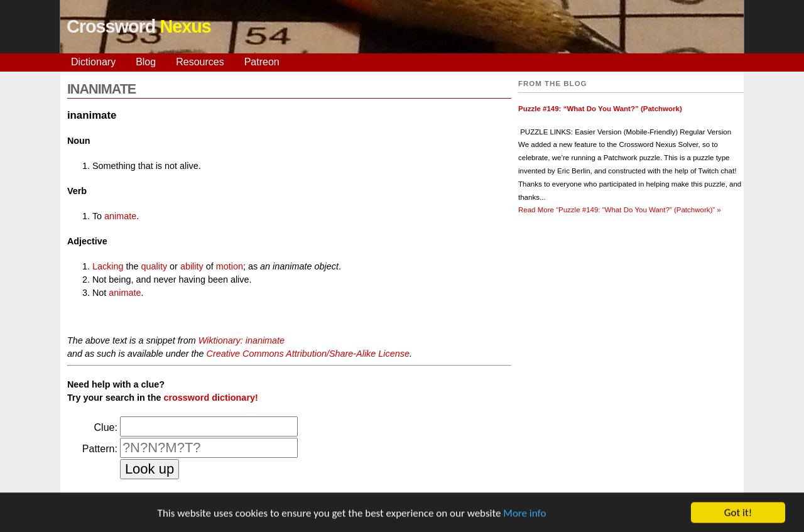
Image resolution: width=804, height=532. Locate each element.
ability (192, 266)
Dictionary (93, 62)
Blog (146, 62)
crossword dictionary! (210, 398)
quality (155, 266)
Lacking (108, 266)
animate (120, 216)
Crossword (139, 26)
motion (230, 266)
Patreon (262, 62)
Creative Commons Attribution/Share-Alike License (307, 354)
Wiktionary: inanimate (242, 340)
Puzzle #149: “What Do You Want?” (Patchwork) (600, 109)
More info (524, 514)
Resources (200, 62)
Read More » (620, 210)
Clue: (106, 427)
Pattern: (100, 449)
